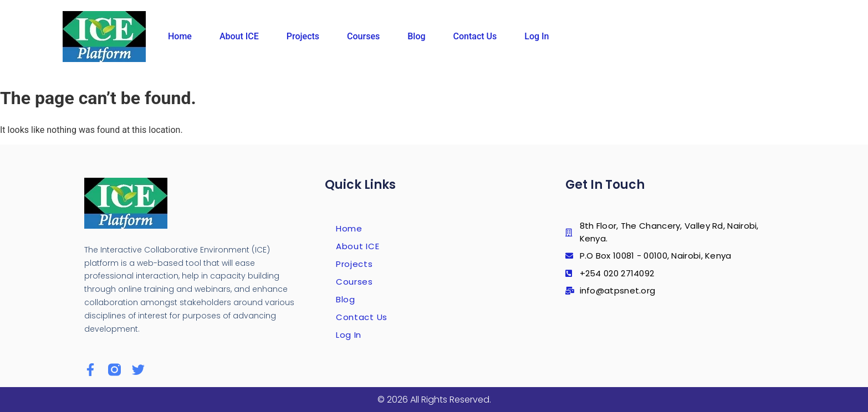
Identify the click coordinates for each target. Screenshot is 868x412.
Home (180, 36)
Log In (537, 36)
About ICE (239, 36)
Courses (363, 36)
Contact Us (475, 36)
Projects (303, 36)
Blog (416, 36)
